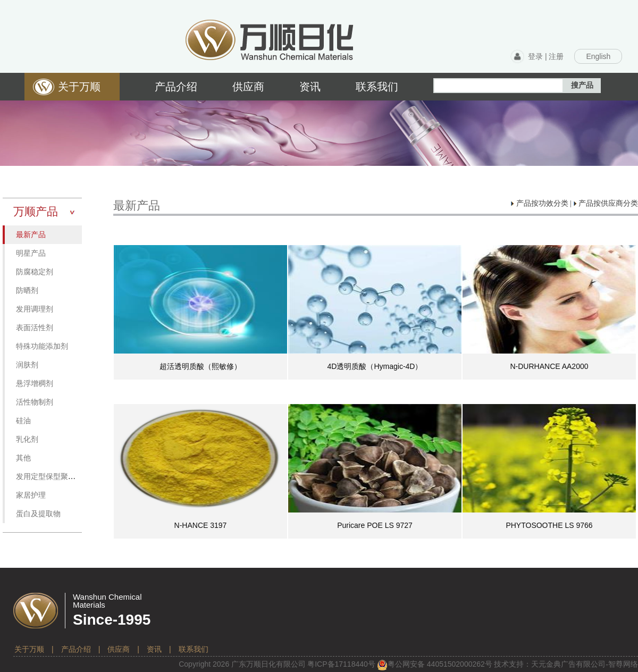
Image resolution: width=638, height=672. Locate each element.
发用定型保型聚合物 (49, 477)
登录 (535, 56)
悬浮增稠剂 (35, 384)
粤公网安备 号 (435, 664)
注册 (556, 56)
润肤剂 (27, 365)
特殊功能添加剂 (42, 346)
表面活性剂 (35, 328)
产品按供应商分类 (606, 203)
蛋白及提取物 (38, 514)
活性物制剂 (35, 402)
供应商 (119, 649)
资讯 (154, 649)
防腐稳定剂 (35, 272)
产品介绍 (76, 649)
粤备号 (341, 664)
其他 (23, 458)
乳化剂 (27, 439)
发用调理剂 (35, 309)
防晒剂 (27, 291)
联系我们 (194, 649)
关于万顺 (29, 649)
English (598, 56)
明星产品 (31, 253)
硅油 (23, 421)
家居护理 (31, 495)
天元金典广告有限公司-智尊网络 (585, 664)
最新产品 (31, 235)
